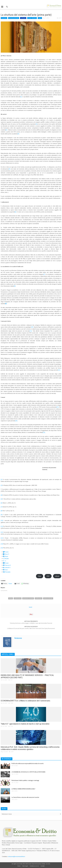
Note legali (25, 866)
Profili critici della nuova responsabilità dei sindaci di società (27, 764)
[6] (15, 212)
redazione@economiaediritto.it (16, 856)
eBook (57, 576)
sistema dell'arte (48, 598)
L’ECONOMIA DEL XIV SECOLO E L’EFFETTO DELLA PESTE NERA (28, 772)
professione (39, 598)
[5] (9, 169)
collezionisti (18, 598)
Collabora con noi (34, 866)
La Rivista (23, 18)
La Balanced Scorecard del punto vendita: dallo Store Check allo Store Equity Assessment (31, 628)
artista (11, 598)
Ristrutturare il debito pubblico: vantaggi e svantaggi (25, 780)
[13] (57, 407)
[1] (21, 97)
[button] (7, 6)
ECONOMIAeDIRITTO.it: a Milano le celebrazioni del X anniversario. (26, 701)
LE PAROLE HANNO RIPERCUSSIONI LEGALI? (23, 789)
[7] (44, 274)
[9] (1, 515)
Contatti (43, 866)
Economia (4, 18)
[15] (44, 432)
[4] (18, 134)
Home (19, 866)
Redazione (18, 638)
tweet (31, 607)
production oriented (28, 598)
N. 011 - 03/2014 (32, 18)
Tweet (10, 583)
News (40, 18)
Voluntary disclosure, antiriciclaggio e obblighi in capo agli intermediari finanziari (31, 623)
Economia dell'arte (14, 18)
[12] (59, 370)
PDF (48, 576)
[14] (16, 421)
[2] (37, 124)
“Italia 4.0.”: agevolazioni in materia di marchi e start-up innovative (25, 724)
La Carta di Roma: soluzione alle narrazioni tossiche (25, 797)
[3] (6, 130)
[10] (32, 327)
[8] (15, 286)
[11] (31, 331)
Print (40, 576)
